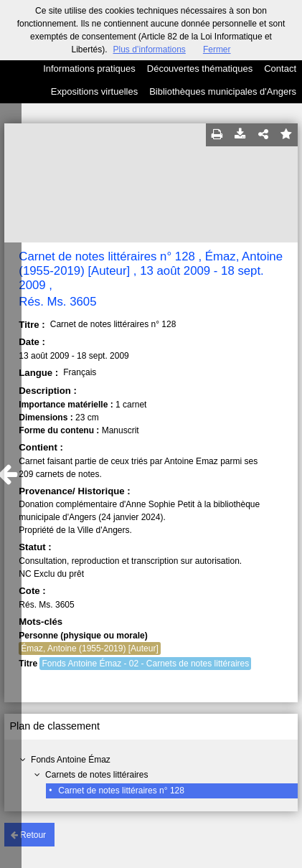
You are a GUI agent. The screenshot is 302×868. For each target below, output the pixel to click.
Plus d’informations (149, 49)
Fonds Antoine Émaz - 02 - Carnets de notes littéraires (145, 664)
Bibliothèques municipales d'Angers (223, 91)
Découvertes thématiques (200, 69)
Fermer (217, 49)
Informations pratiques (89, 69)
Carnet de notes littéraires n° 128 (121, 791)
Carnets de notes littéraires (96, 775)
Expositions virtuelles (94, 91)
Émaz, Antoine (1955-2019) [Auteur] (89, 648)
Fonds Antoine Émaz (71, 760)
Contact (280, 69)
